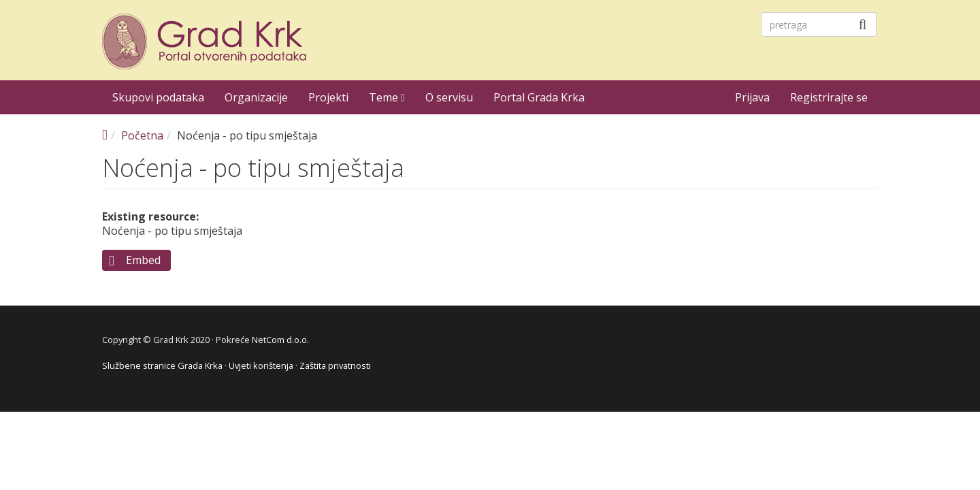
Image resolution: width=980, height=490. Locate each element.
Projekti (328, 97)
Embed (143, 260)
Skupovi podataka (158, 97)
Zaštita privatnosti (335, 365)
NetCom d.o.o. (280, 340)
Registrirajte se (829, 97)
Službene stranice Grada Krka (162, 365)
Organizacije (256, 97)
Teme (387, 97)
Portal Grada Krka (539, 97)
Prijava (752, 97)
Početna (142, 135)
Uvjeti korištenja (261, 365)
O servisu (449, 97)
